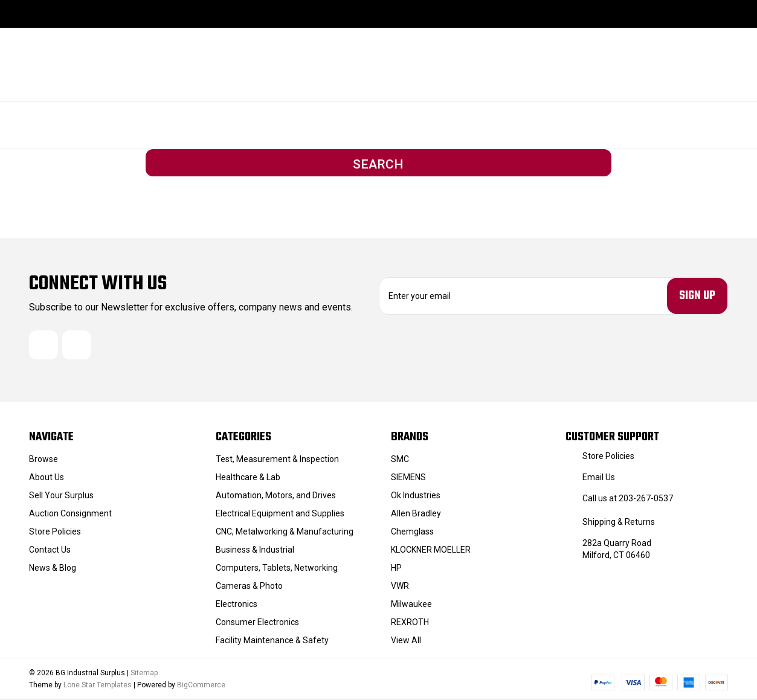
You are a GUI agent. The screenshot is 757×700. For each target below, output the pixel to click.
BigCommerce (201, 685)
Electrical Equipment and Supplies (280, 513)
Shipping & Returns (619, 522)
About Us (47, 477)
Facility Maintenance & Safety (272, 640)
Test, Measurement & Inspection (277, 459)
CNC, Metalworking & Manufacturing (285, 531)
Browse (43, 459)
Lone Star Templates (98, 685)
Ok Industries (416, 495)
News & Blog (53, 568)
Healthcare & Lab (248, 477)
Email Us (599, 477)
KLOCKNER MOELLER (431, 550)
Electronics (237, 604)
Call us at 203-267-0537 (628, 498)
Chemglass (412, 531)
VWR (400, 586)
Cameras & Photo (249, 586)
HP (396, 568)
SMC (400, 459)
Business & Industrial (255, 550)
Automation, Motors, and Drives (276, 495)
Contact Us (50, 550)
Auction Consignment (70, 513)
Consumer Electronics (257, 622)
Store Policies (55, 531)
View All (406, 640)
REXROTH (410, 622)
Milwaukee (411, 604)
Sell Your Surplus (61, 495)
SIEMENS (408, 477)
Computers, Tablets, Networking (277, 568)
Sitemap (144, 673)
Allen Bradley (416, 513)
